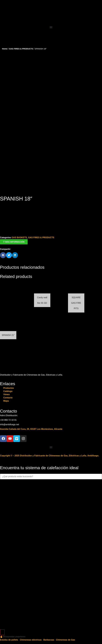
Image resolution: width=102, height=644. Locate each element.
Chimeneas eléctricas (31, 633)
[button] (51, 27)
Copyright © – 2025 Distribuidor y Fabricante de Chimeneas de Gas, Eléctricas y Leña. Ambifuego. (50, 449)
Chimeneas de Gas (66, 633)
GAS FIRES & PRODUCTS (21, 49)
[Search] (2, 626)
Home (5, 49)
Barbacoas (49, 633)
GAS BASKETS (19, 231)
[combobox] (51, 470)
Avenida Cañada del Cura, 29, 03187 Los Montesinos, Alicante (31, 422)
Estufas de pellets (9, 633)
